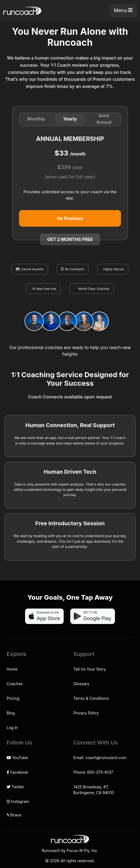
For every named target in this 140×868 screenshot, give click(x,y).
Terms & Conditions (91, 698)
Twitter (15, 787)
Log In (12, 728)
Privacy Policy (86, 713)
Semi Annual (104, 119)
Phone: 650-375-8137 (93, 772)
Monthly (36, 119)
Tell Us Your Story (90, 669)
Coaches (15, 684)
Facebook (17, 772)
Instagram (18, 801)
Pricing (13, 698)
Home (12, 669)
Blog (11, 713)
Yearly (70, 119)
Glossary (81, 684)
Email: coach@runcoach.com (100, 758)
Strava (14, 815)
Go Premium (70, 218)
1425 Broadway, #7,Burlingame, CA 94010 (94, 790)
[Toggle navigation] (123, 11)
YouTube (17, 758)
